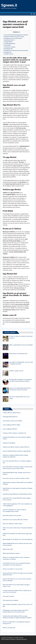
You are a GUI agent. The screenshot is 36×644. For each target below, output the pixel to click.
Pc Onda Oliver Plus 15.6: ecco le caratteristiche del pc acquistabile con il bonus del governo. (16, 564)
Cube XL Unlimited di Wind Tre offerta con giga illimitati (17, 451)
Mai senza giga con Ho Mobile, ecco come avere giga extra (18, 539)
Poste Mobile (7, 45)
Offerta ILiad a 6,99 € (8, 549)
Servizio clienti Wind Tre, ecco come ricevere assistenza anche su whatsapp (17, 580)
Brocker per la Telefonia (9, 47)
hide (19, 32)
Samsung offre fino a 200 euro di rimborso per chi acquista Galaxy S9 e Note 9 (18, 574)
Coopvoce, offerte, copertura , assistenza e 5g (14, 433)
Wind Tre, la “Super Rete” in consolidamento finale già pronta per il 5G (16, 623)
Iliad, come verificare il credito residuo (12, 524)
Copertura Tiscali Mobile (9, 443)
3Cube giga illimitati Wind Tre (10, 417)
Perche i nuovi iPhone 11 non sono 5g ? (13, 569)
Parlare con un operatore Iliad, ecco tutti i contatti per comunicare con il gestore (16, 558)
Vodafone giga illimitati (9, 44)
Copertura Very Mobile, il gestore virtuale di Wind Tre (16, 447)
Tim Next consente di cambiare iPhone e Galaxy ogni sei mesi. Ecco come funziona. (17, 591)
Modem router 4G (8, 54)
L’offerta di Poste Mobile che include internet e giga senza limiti (17, 534)
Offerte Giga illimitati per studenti (11, 553)
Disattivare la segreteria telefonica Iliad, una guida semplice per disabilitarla (15, 456)
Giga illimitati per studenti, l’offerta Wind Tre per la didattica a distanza (18, 483)
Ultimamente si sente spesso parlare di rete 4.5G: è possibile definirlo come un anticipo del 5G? (16, 611)
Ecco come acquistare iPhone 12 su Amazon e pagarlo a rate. (17, 462)
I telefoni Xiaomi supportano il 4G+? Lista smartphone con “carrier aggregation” (17, 505)
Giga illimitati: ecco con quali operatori (13, 38)
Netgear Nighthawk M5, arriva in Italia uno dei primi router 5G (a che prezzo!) (17, 544)
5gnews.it (9, 5)
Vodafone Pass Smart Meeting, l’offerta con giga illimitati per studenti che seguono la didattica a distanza (17, 617)
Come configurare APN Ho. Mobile (11, 425)
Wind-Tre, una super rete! (9, 628)
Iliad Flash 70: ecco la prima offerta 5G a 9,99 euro (15, 520)
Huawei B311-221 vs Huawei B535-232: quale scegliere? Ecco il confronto (17, 499)
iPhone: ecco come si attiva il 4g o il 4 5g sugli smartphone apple (18, 529)
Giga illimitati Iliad (8, 49)
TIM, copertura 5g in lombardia (10, 600)
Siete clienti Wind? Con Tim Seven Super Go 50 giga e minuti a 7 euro (16, 586)
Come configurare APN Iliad (10, 429)
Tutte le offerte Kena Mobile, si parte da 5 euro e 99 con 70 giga (17, 605)
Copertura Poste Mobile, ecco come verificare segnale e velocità (17, 438)
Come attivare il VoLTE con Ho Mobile (12, 421)
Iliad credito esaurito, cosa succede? (12, 516)
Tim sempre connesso (8, 596)
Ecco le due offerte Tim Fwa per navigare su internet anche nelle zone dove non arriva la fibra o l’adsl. (18, 468)
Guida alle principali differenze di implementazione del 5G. (17, 494)
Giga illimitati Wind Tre (9, 40)
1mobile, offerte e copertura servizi (12, 413)
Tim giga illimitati (8, 42)
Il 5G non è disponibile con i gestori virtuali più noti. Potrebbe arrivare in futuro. (14, 511)
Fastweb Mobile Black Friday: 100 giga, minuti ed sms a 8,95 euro (17, 473)
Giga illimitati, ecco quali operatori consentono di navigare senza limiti (18, 489)
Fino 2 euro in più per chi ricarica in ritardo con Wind (16, 478)
